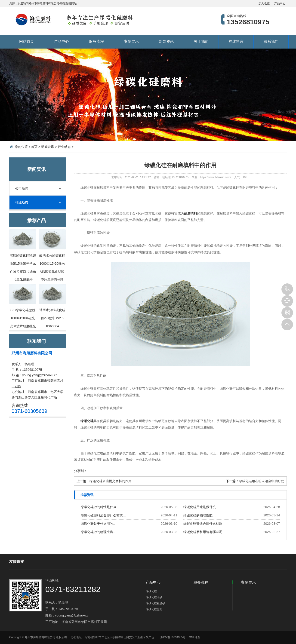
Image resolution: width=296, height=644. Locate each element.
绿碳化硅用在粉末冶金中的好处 (262, 481)
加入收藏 (264, 3)
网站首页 (27, 41)
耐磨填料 (191, 213)
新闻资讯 (166, 41)
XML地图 (195, 637)
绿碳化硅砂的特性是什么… (100, 507)
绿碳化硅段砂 (154, 597)
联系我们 (271, 41)
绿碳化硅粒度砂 (155, 603)
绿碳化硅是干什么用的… (99, 524)
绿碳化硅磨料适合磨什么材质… (103, 515)
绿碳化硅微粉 (154, 609)
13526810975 (287, 289)
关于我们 (201, 41)
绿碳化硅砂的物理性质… (99, 532)
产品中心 (280, 3)
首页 (34, 147)
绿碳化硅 (87, 421)
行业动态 (64, 147)
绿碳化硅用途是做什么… (201, 507)
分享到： (80, 471)
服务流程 (96, 41)
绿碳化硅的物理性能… (200, 515)
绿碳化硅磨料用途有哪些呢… (204, 532)
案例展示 (131, 41)
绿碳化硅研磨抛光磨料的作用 (111, 481)
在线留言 (236, 41)
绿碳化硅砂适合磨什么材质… (204, 524)
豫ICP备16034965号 (173, 637)
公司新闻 (22, 188)
